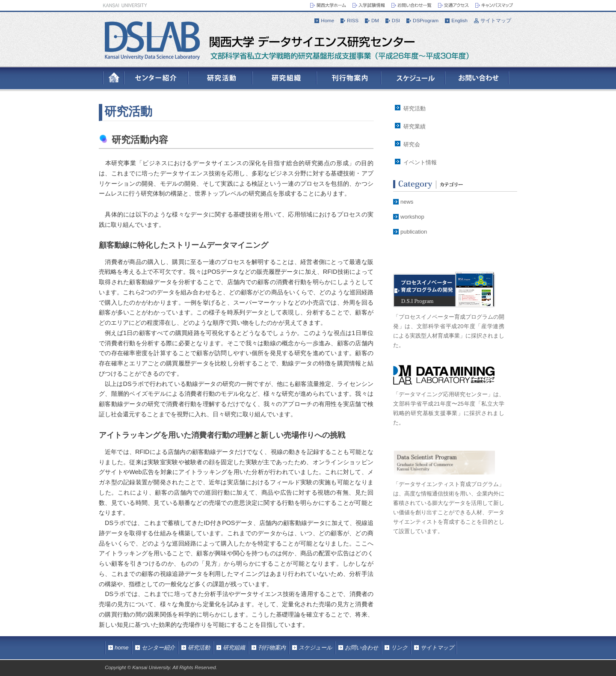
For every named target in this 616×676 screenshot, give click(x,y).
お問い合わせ (361, 648)
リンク (399, 648)
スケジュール (315, 648)
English (459, 21)
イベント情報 (420, 162)
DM (375, 21)
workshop (412, 217)
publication (414, 232)
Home (327, 21)
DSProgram (426, 21)
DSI (396, 21)
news (407, 202)
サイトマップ (496, 21)
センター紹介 (158, 648)
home (122, 648)
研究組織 (234, 648)
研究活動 (128, 111)
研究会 (412, 144)
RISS (353, 21)
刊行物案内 (272, 648)
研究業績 (415, 126)
